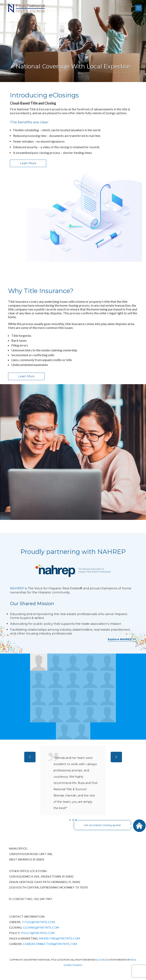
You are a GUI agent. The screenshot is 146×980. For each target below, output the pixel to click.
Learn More (28, 163)
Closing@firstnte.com (41, 927)
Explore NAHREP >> (122, 639)
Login (101, 960)
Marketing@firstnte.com (59, 938)
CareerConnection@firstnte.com (50, 944)
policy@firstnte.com (38, 933)
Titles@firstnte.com (38, 922)
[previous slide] (30, 757)
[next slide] (116, 757)
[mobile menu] (139, 8)
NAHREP (17, 588)
